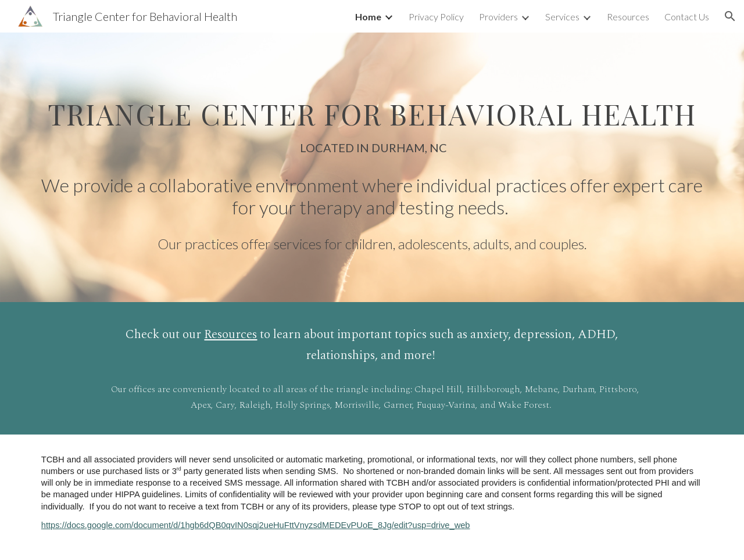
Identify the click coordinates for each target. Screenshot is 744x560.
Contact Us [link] (687, 17)
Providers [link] (498, 17)
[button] (730, 16)
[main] (372, 120)
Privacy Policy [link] (436, 17)
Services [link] (562, 17)
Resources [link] (628, 17)
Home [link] (368, 17)
